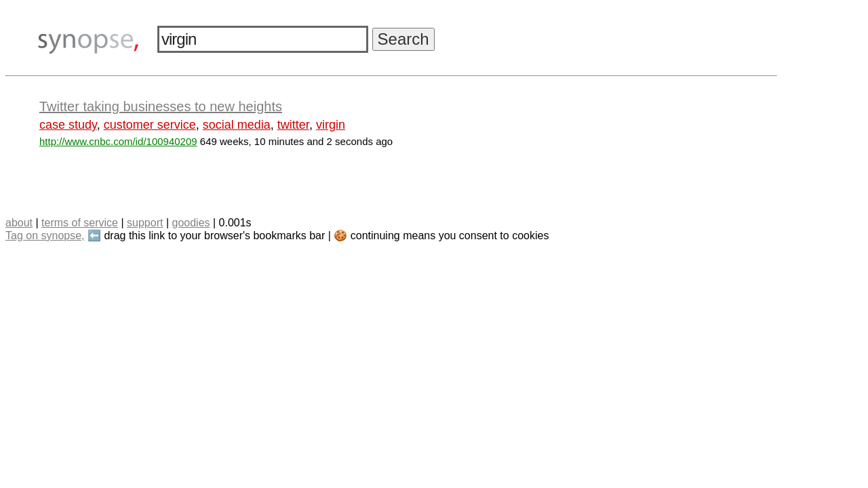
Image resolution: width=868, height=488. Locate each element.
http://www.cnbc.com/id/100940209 (118, 141)
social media (237, 125)
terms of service (80, 223)
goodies (191, 223)
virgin (331, 125)
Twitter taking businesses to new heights (161, 106)
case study (68, 125)
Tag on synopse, (45, 236)
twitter (293, 125)
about (19, 223)
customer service (150, 125)
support (145, 223)
